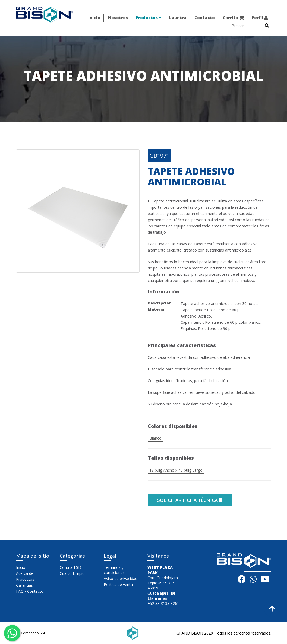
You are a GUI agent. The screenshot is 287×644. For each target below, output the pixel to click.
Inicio (94, 18)
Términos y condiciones (114, 570)
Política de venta (118, 584)
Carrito (233, 18)
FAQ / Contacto (30, 591)
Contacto (205, 18)
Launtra (178, 18)
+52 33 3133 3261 (163, 603)
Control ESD (70, 567)
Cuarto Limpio (72, 573)
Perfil (260, 18)
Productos (149, 18)
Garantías (24, 585)
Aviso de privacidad (121, 578)
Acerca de (25, 573)
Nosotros (118, 18)
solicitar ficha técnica (190, 500)
